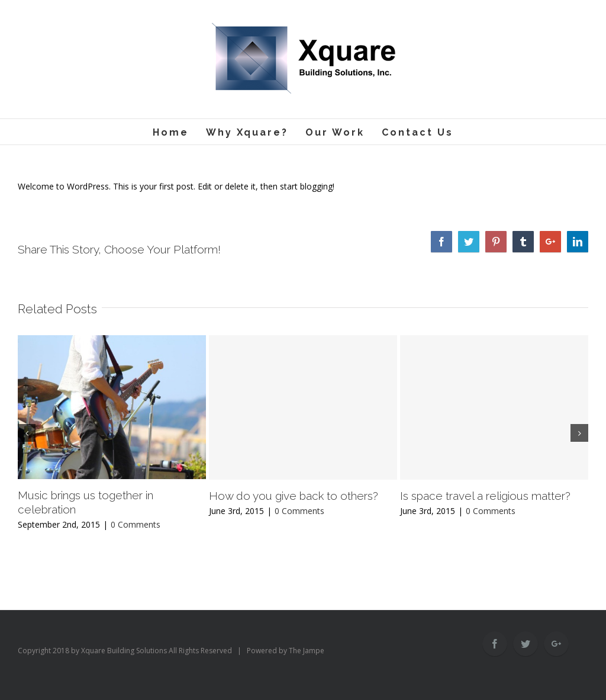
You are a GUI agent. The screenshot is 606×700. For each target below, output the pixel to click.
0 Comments (136, 524)
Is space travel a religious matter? (485, 496)
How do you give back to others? (294, 496)
